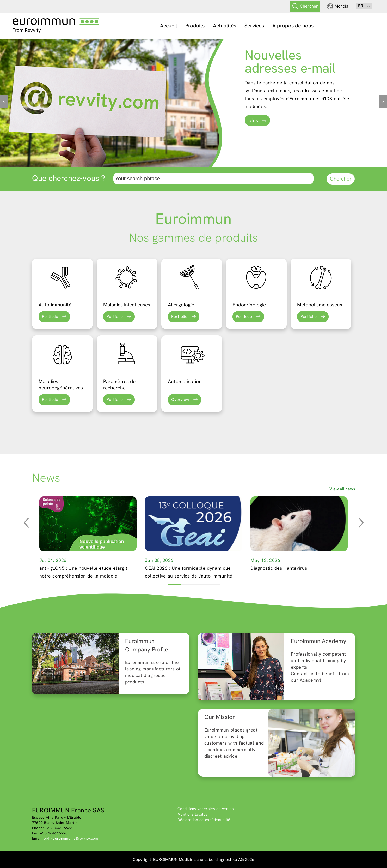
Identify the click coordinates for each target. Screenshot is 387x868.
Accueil (168, 26)
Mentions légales (193, 814)
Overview (180, 399)
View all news (342, 489)
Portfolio (50, 316)
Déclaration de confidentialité (204, 820)
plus (253, 120)
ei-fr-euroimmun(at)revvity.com (71, 838)
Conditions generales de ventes (206, 809)
